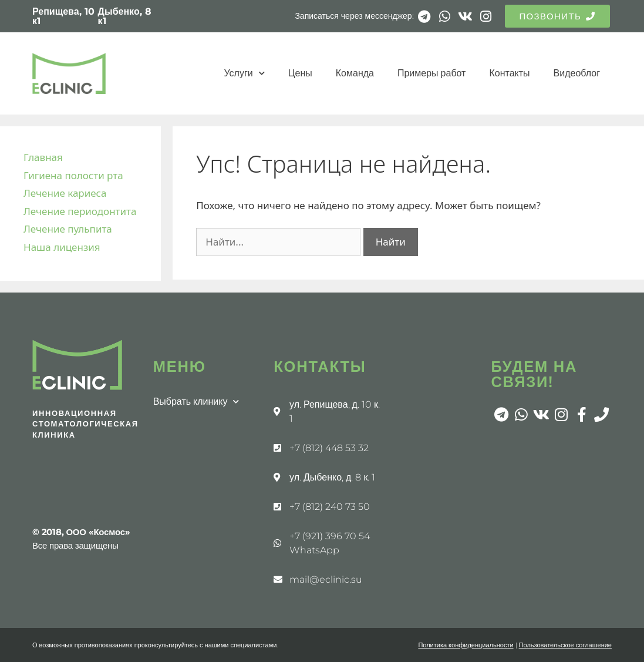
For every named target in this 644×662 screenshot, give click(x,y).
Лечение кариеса (65, 193)
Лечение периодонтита (80, 211)
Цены (300, 73)
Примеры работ (431, 73)
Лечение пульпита (68, 229)
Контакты (509, 73)
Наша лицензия (62, 247)
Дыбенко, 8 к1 (125, 16)
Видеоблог (577, 73)
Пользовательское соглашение (565, 645)
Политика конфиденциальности (466, 645)
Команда (355, 73)
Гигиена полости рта (73, 175)
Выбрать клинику (196, 401)
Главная (43, 157)
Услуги (245, 73)
